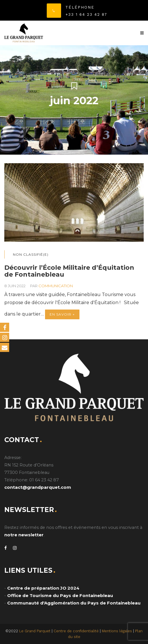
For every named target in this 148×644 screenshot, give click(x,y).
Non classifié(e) (31, 254)
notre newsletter (24, 535)
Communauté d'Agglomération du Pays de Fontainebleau (74, 603)
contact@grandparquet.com (38, 487)
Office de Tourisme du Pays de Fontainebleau (60, 595)
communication (56, 286)
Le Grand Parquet (35, 631)
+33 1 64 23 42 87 (86, 14)
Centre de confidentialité (76, 631)
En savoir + (62, 314)
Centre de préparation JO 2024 (43, 588)
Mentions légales (117, 631)
